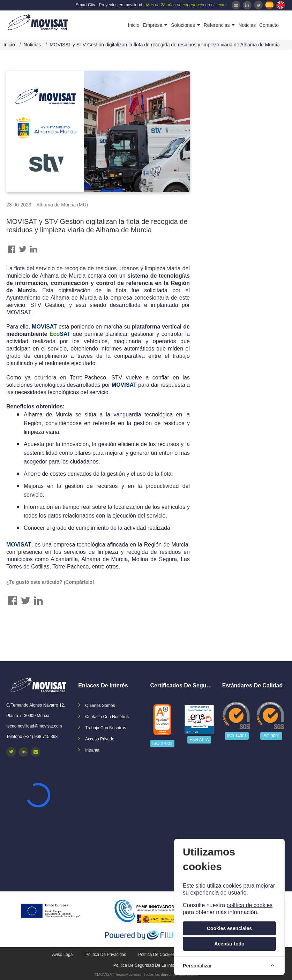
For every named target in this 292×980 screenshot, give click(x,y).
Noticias (247, 25)
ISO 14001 (237, 736)
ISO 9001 (271, 736)
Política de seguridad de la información (151, 965)
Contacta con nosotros (107, 717)
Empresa (152, 25)
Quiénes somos (100, 706)
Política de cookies (156, 955)
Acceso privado (100, 739)
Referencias (217, 25)
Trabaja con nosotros (106, 728)
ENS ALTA (199, 740)
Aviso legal (63, 955)
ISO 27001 (162, 744)
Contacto (269, 25)
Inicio (134, 25)
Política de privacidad (106, 955)
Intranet (92, 750)
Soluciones (183, 25)
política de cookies (249, 905)
